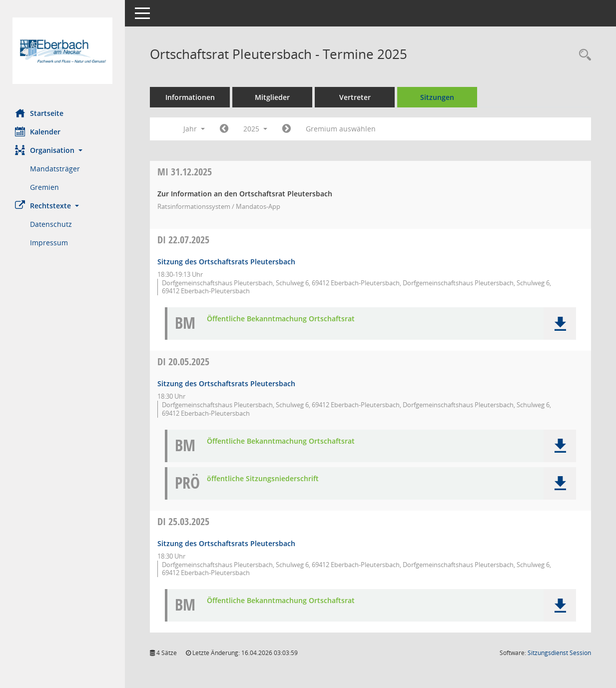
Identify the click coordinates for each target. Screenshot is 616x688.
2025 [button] (255, 129)
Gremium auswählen (341, 129)
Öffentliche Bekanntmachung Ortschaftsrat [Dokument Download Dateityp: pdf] (281, 319)
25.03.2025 (183, 521)
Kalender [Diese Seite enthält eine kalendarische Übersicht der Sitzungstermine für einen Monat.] (38, 131)
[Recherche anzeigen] (583, 55)
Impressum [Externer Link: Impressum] (49, 243)
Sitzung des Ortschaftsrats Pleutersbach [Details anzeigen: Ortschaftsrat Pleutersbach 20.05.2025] (226, 383)
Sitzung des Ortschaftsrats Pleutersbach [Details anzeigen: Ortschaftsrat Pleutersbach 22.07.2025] (226, 262)
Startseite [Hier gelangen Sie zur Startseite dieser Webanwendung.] (39, 113)
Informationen (190, 97)
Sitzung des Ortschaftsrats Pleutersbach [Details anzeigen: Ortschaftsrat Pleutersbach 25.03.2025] (226, 543)
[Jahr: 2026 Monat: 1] (287, 129)
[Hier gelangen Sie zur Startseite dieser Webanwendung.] (62, 51)
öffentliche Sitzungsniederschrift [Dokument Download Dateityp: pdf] (263, 479)
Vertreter (355, 97)
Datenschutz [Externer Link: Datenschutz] (51, 224)
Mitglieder (272, 97)
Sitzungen (437, 97)
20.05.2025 (183, 361)
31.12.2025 (185, 172)
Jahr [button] (194, 129)
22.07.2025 (183, 240)
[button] (62, 150)
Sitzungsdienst (559, 653)
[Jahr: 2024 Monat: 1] (224, 129)
